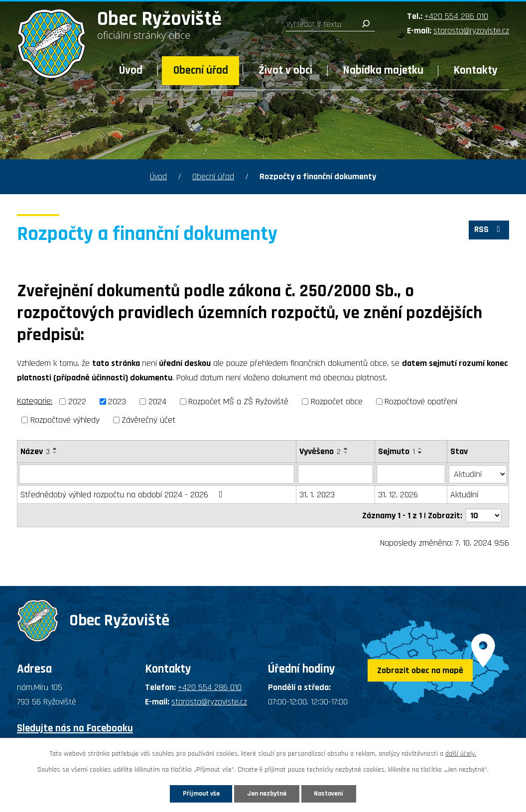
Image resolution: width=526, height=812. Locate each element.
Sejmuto (396, 451)
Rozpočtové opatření (421, 402)
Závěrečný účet (148, 420)
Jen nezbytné (267, 793)
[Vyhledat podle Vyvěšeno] (335, 474)
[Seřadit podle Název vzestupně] (55, 449)
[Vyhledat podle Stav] (478, 473)
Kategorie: (35, 401)
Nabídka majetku (383, 70)
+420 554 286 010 (456, 16)
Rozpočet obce (337, 402)
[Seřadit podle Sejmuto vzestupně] (420, 449)
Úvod (131, 70)
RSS (489, 231)
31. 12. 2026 (398, 494)
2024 (157, 402)
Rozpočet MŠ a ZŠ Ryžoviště (238, 402)
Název (35, 451)
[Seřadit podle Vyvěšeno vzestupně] (346, 449)
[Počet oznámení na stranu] (484, 515)
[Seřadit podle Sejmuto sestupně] (420, 453)
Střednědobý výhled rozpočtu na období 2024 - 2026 (124, 494)
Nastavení (332, 793)
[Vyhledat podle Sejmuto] (411, 474)
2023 (117, 402)
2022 (77, 402)
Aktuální (465, 494)
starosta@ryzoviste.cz (471, 31)
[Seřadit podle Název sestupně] (55, 453)
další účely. (461, 753)
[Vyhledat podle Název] (157, 474)
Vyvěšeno (320, 451)
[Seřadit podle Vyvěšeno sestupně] (346, 453)
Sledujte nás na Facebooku (75, 728)
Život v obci (285, 70)
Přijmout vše (197, 793)
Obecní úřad (201, 70)
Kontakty (476, 70)
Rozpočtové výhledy (65, 420)
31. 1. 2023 (317, 494)
